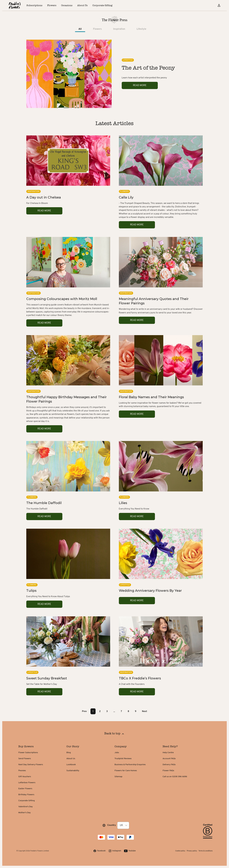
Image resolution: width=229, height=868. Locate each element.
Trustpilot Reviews (123, 759)
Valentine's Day (26, 807)
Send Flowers (25, 759)
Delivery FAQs (169, 765)
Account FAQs (169, 759)
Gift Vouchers (25, 777)
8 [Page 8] (128, 711)
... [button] (114, 711)
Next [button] (145, 711)
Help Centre (168, 753)
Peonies (22, 771)
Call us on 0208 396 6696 (175, 777)
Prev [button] (84, 711)
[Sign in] (219, 5)
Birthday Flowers (26, 795)
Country (112, 825)
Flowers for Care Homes (126, 771)
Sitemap (118, 777)
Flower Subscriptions (28, 753)
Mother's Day (24, 813)
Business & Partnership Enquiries (130, 765)
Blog (69, 753)
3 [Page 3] (107, 711)
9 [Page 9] (135, 711)
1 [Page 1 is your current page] (93, 711)
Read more (140, 85)
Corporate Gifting (27, 801)
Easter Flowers (25, 789)
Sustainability (73, 771)
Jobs (117, 753)
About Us (71, 759)
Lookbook (71, 765)
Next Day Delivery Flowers (31, 765)
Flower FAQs (168, 771)
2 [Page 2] (100, 711)
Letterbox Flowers (27, 783)
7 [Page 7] (121, 711)
